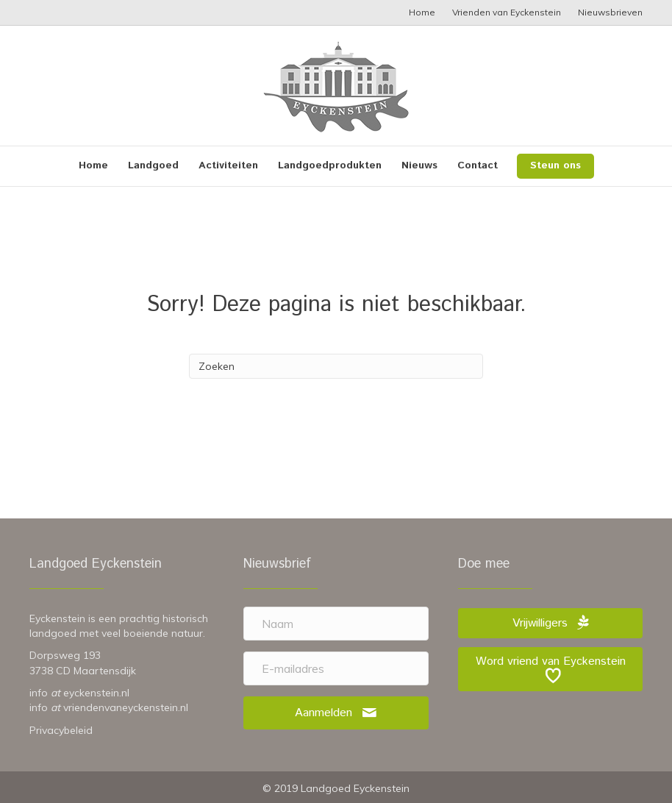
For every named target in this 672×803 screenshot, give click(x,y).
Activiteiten (228, 165)
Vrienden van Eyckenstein (507, 12)
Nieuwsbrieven (610, 12)
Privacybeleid (61, 730)
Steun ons (555, 165)
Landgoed (153, 165)
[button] (336, 713)
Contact (478, 165)
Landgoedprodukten (330, 165)
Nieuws (419, 165)
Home (422, 12)
